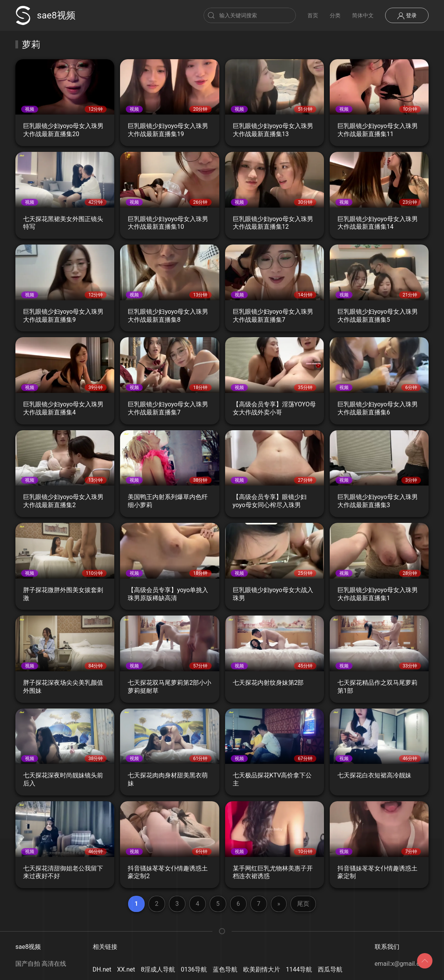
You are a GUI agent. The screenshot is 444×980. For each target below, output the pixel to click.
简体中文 (363, 15)
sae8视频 (45, 15)
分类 (335, 15)
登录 (407, 16)
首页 (313, 15)
